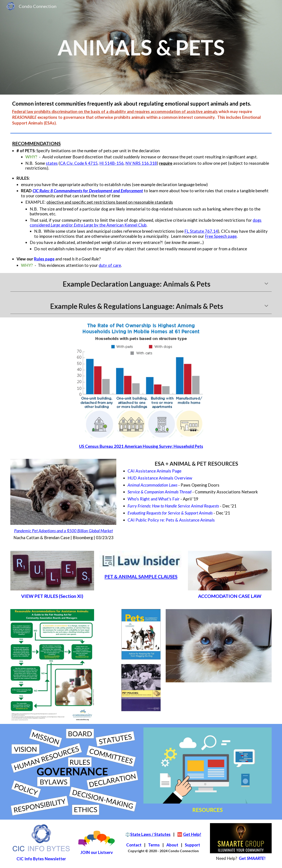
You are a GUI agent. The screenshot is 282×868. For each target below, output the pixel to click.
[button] (266, 284)
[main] (141, 47)
